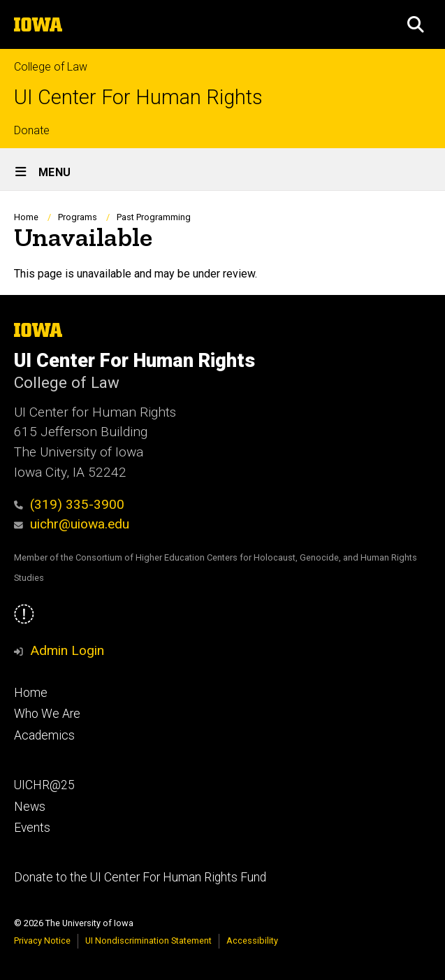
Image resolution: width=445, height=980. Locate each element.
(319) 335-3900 (69, 504)
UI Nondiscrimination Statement (148, 941)
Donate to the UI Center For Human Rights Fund (140, 877)
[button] (416, 24)
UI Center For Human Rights (138, 98)
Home (26, 217)
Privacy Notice (42, 941)
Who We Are (47, 714)
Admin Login (67, 650)
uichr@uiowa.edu (72, 524)
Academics (44, 735)
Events (32, 828)
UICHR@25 (44, 785)
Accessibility (252, 941)
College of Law (51, 67)
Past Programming (154, 217)
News (30, 807)
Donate (32, 130)
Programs (78, 217)
